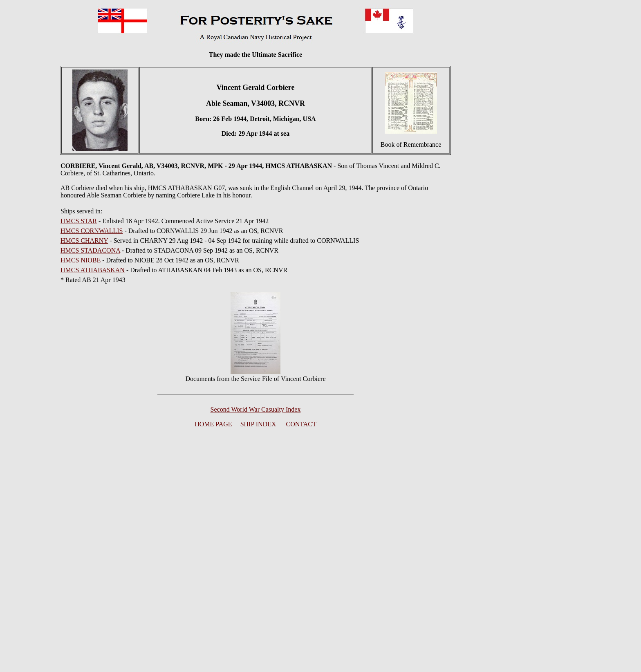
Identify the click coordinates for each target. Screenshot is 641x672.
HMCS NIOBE (81, 260)
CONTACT (301, 424)
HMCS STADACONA (90, 250)
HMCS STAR (79, 221)
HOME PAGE (213, 424)
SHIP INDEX (258, 424)
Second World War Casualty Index (256, 409)
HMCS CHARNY (84, 241)
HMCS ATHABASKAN (93, 270)
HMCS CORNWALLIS (92, 231)
